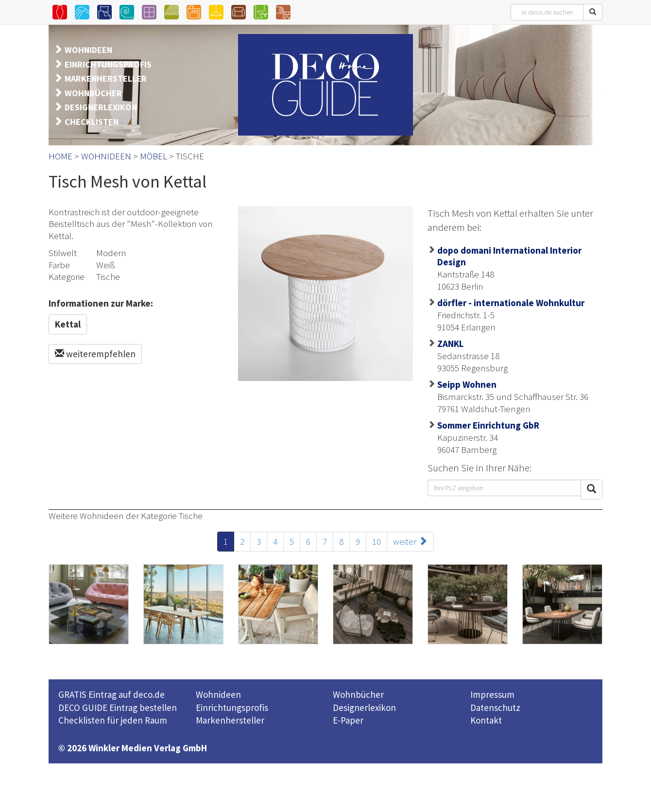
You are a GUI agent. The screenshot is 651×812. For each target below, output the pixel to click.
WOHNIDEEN (88, 50)
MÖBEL (154, 156)
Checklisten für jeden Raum (113, 720)
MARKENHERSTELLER (106, 78)
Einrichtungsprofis (232, 708)
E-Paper (348, 720)
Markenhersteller (230, 720)
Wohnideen (218, 694)
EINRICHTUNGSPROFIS (108, 64)
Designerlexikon (364, 708)
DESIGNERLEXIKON (101, 107)
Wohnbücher (358, 694)
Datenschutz (495, 708)
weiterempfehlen (95, 354)
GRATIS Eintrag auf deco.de (111, 694)
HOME (60, 156)
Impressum (492, 694)
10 (377, 541)
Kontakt (486, 720)
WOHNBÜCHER (93, 93)
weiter (410, 541)
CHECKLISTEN (92, 122)
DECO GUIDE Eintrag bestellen (118, 708)
